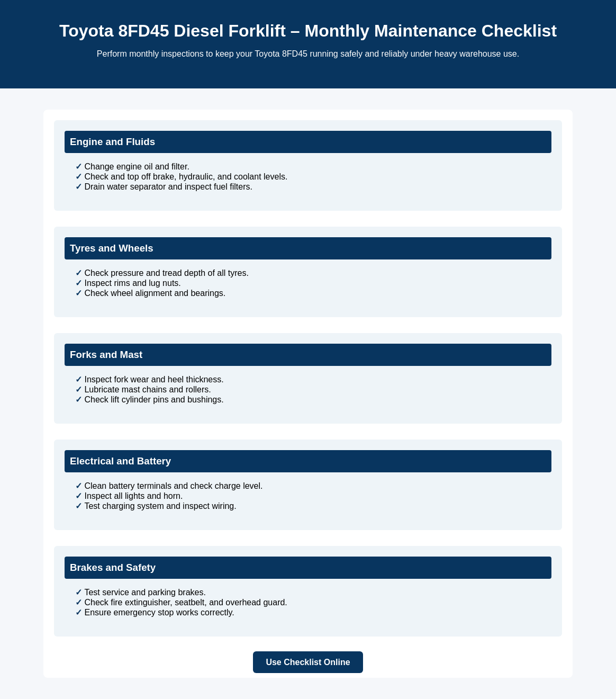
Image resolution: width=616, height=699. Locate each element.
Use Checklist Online (308, 662)
